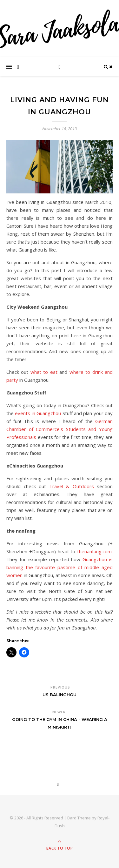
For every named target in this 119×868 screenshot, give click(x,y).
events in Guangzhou (38, 413)
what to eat (44, 372)
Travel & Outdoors (72, 486)
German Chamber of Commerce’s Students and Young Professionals (60, 429)
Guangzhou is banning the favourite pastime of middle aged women (60, 567)
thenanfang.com (94, 551)
